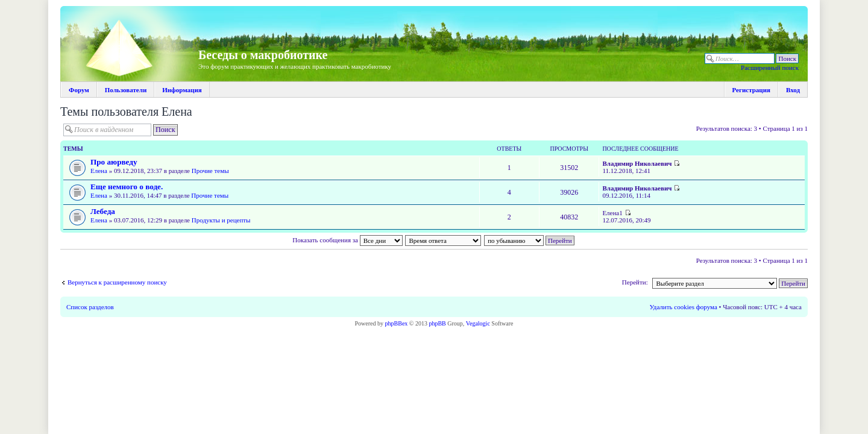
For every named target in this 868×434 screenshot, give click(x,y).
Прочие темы (210, 171)
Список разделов (90, 307)
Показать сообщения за (347, 240)
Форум (79, 90)
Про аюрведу (114, 162)
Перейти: (635, 282)
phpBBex (397, 323)
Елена (99, 171)
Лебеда (103, 211)
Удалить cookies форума (684, 307)
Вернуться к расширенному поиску (117, 282)
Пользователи (126, 90)
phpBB (437, 323)
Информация (182, 90)
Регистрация (751, 90)
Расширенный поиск (770, 68)
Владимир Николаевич (637, 163)
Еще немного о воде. (127, 187)
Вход (793, 90)
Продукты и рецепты (221, 220)
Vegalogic (478, 323)
